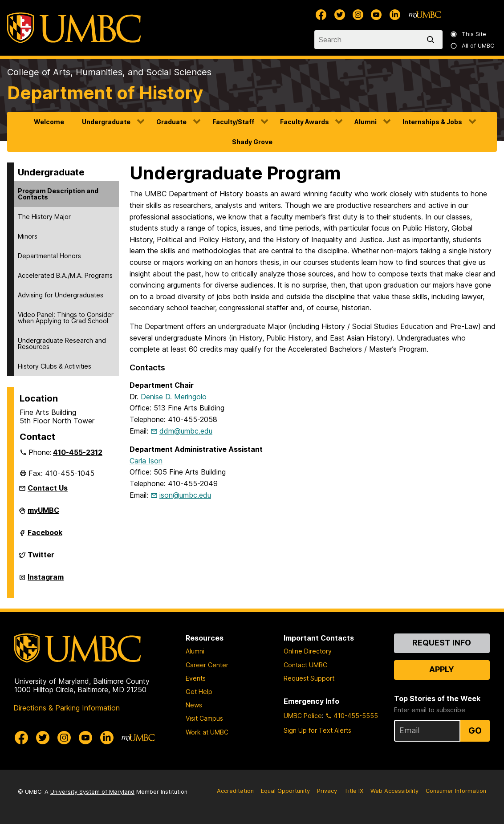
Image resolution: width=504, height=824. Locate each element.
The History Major (44, 217)
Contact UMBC (305, 665)
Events (196, 678)
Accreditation (235, 791)
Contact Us (48, 488)
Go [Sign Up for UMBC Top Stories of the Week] (475, 731)
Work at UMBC (207, 732)
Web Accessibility (394, 791)
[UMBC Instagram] (358, 15)
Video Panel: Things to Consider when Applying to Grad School (66, 318)
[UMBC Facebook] (321, 15)
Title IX (354, 791)
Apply (442, 669)
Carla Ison (146, 461)
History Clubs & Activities (55, 366)
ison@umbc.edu (185, 495)
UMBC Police (303, 716)
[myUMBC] (425, 15)
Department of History (105, 93)
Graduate (171, 122)
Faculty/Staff (233, 122)
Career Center (207, 665)
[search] (432, 40)
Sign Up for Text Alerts (317, 730)
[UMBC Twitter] (340, 15)
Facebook (45, 536)
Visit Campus (204, 718)
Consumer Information (456, 791)
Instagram (46, 580)
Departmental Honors (49, 256)
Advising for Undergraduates (61, 295)
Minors (28, 236)
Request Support (309, 678)
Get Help (199, 692)
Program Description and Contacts (58, 194)
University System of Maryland (92, 792)
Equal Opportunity (285, 791)
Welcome (49, 122)
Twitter (41, 558)
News (194, 705)
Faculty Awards (305, 122)
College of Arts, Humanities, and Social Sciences (109, 72)
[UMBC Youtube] (376, 15)
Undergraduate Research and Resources (62, 343)
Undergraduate (106, 122)
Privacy (327, 791)
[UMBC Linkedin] (395, 15)
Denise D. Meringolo (174, 397)
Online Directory (308, 651)
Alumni (366, 122)
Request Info (442, 643)
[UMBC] (74, 28)
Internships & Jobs (432, 122)
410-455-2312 (78, 452)
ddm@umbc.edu (186, 431)
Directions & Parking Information (67, 708)
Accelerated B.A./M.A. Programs (65, 275)
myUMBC (43, 514)
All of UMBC (473, 46)
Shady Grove (252, 142)
